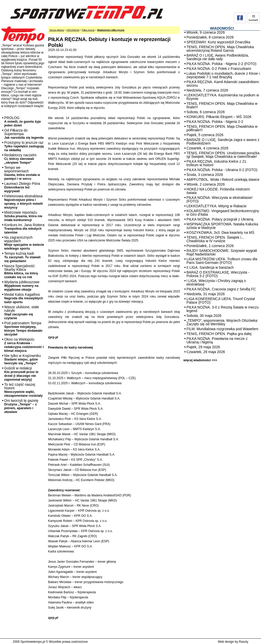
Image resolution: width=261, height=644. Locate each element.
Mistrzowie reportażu (23, 216)
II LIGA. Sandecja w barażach (210, 267)
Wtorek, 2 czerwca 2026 (206, 184)
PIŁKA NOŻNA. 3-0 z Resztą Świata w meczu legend (223, 309)
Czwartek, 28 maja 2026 (206, 352)
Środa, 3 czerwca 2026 (205, 175)
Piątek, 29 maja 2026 (203, 347)
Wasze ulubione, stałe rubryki (22, 312)
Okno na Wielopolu (24, 345)
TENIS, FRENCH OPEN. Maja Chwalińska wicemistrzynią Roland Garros (220, 49)
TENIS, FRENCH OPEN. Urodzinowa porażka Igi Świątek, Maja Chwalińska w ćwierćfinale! (223, 155)
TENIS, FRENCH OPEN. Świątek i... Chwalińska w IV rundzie (215, 239)
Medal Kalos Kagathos (24, 298)
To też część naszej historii (24, 390)
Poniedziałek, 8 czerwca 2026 (210, 37)
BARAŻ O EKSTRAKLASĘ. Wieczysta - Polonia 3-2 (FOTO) (218, 274)
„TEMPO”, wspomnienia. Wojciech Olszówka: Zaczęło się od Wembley (222, 322)
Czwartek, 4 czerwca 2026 (207, 148)
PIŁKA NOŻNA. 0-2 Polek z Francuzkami (219, 69)
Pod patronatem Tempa (23, 329)
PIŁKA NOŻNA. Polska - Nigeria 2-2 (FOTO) (221, 64)
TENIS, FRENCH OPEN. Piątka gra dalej (219, 334)
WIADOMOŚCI (222, 28)
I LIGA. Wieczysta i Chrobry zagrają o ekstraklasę (216, 282)
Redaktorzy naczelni (20, 159)
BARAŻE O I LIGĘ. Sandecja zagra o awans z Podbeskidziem (223, 141)
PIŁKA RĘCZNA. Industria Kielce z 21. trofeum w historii (217, 163)
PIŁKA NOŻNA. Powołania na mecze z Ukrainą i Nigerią (217, 340)
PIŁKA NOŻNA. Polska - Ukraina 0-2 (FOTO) (222, 170)
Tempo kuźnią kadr (22, 257)
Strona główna (57, 30)
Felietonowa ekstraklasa (24, 202)
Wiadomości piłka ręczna (111, 30)
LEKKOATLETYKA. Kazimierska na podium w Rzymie (223, 97)
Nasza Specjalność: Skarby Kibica (21, 271)
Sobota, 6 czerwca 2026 (206, 112)
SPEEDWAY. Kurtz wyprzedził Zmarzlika (218, 42)
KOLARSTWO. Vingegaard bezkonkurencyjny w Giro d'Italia (223, 213)
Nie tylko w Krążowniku (23, 359)
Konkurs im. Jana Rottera (24, 229)
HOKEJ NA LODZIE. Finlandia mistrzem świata (218, 191)
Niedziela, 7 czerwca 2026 (207, 90)
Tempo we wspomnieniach (22, 173)
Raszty (244, 642)
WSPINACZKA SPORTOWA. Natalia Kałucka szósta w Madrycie (222, 226)
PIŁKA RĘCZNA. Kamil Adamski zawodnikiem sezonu (223, 84)
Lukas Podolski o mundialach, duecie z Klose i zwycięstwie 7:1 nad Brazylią (223, 75)
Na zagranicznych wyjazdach (24, 243)
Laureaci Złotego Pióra (22, 187)
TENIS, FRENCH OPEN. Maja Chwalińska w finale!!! (222, 105)
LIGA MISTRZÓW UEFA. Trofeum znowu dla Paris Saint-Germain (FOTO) (222, 261)
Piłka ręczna (88, 30)
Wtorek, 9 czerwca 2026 (206, 32)
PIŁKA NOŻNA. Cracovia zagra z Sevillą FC (221, 289)
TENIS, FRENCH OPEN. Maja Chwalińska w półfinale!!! (222, 128)
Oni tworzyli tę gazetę (21, 406)
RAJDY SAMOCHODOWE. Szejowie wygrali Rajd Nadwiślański (222, 252)
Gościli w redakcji (21, 374)
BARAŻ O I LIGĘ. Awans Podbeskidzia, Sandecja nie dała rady (218, 57)
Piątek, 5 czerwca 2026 (205, 135)
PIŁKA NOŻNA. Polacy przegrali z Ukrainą (220, 219)
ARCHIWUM (73, 30)
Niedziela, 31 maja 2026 (206, 294)
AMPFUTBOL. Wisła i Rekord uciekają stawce (223, 179)
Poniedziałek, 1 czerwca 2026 (210, 246)
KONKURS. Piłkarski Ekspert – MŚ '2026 (219, 117)
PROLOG (23, 121)
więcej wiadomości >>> (200, 360)
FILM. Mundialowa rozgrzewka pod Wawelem (223, 329)
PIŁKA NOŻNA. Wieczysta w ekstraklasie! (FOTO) (220, 199)
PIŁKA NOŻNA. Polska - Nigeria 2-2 (215, 122)
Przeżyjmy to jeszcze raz (24, 146)
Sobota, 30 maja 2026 (204, 316)
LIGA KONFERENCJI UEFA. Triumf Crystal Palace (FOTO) (221, 301)
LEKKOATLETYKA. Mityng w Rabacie (217, 206)
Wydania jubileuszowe (22, 286)
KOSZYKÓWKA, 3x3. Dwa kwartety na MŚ (220, 233)
